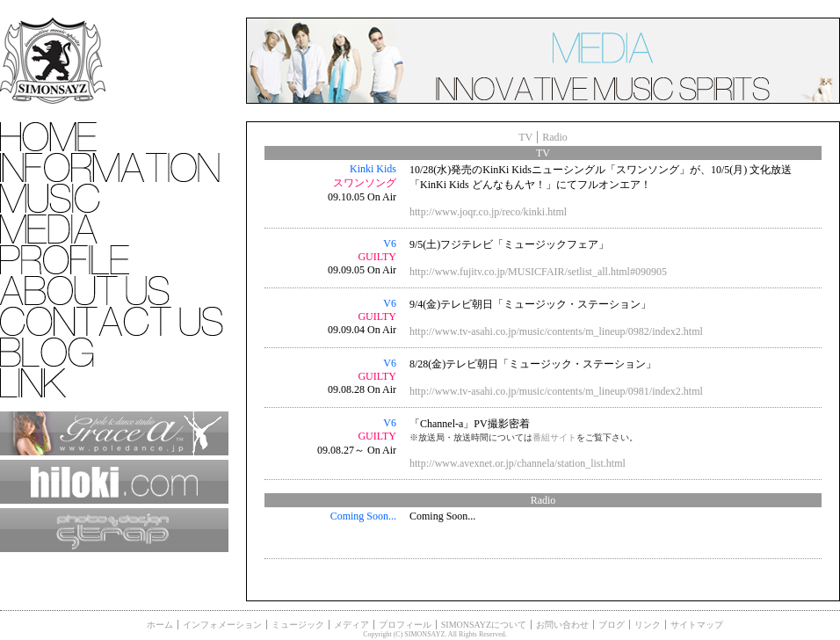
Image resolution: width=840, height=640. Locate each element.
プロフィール (405, 625)
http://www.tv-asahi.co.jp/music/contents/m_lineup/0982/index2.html (556, 331)
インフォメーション (222, 625)
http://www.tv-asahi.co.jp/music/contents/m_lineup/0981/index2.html (556, 391)
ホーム (160, 625)
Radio (555, 137)
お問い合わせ (562, 625)
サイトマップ (697, 625)
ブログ (612, 625)
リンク (648, 625)
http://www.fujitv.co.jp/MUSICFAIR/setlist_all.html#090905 (538, 272)
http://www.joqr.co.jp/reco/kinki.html (488, 212)
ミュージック (298, 625)
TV (525, 137)
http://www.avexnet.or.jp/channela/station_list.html (518, 463)
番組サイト (554, 437)
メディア (351, 625)
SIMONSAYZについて (484, 625)
